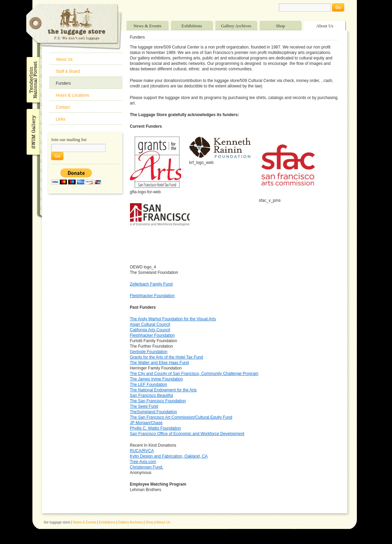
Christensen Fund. (147, 467)
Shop (281, 26)
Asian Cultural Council (150, 324)
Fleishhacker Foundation (152, 296)
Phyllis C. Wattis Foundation (156, 428)
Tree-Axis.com (143, 462)
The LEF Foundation (149, 385)
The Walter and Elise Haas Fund (159, 363)
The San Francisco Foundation (158, 401)
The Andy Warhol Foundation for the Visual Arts (173, 319)
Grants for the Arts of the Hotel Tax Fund (167, 357)
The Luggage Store (74, 27)
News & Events (147, 26)
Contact (63, 107)
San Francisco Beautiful (152, 395)
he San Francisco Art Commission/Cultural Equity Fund (182, 417)
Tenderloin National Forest (33, 80)
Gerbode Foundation (149, 352)
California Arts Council (150, 330)
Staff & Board (68, 71)
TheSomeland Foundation (154, 412)
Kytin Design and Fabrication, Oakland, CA (169, 456)
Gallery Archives (236, 26)
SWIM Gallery (33, 131)
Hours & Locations (73, 95)
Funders (63, 83)
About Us (325, 26)
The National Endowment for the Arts (163, 390)
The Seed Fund (144, 406)
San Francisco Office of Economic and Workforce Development (187, 434)
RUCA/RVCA (142, 451)
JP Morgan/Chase (146, 423)
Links (61, 119)
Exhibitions (192, 26)
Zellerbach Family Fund (151, 284)
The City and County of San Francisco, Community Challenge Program (194, 374)
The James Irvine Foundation (156, 379)
